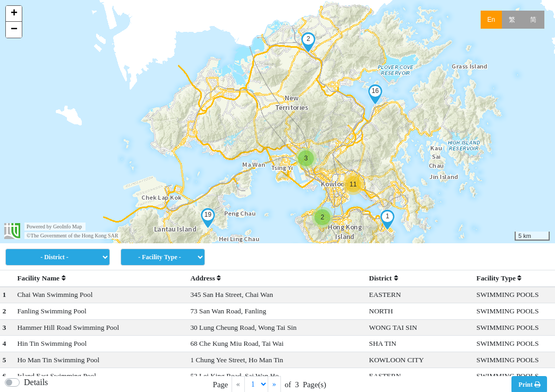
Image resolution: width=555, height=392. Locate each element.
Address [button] (206, 278)
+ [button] (14, 14)
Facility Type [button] (499, 278)
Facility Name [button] (41, 278)
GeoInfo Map (67, 227)
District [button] (383, 278)
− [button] (14, 30)
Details (36, 382)
